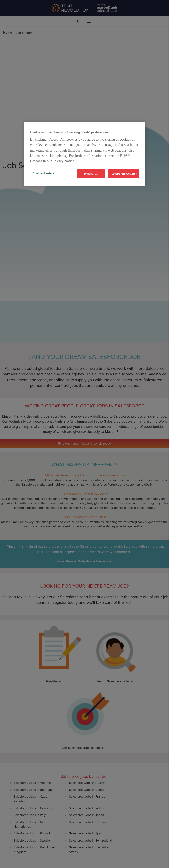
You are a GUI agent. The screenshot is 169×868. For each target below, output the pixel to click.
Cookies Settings (43, 173)
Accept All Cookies (124, 174)
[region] (84, 154)
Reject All (91, 174)
